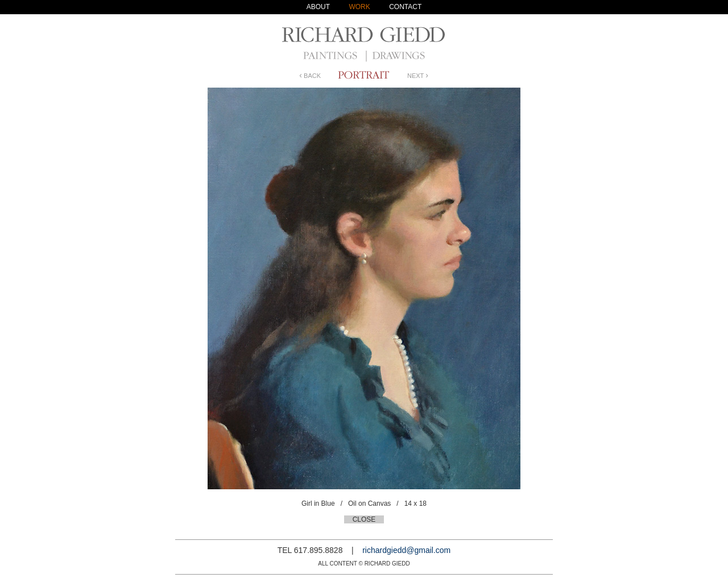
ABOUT (318, 7)
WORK (359, 7)
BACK (310, 76)
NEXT (418, 76)
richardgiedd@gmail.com (406, 550)
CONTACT (405, 7)
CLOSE (364, 519)
